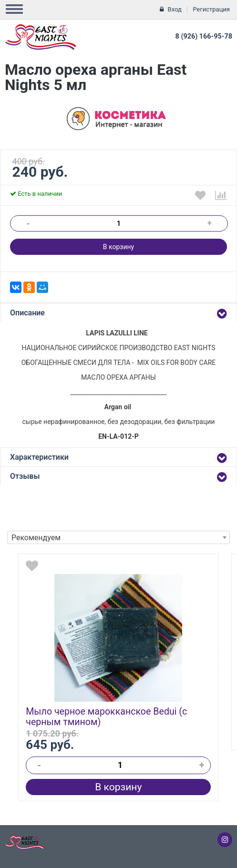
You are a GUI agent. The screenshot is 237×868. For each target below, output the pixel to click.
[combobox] (118, 537)
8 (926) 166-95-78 (204, 36)
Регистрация (211, 9)
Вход (175, 9)
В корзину (118, 247)
